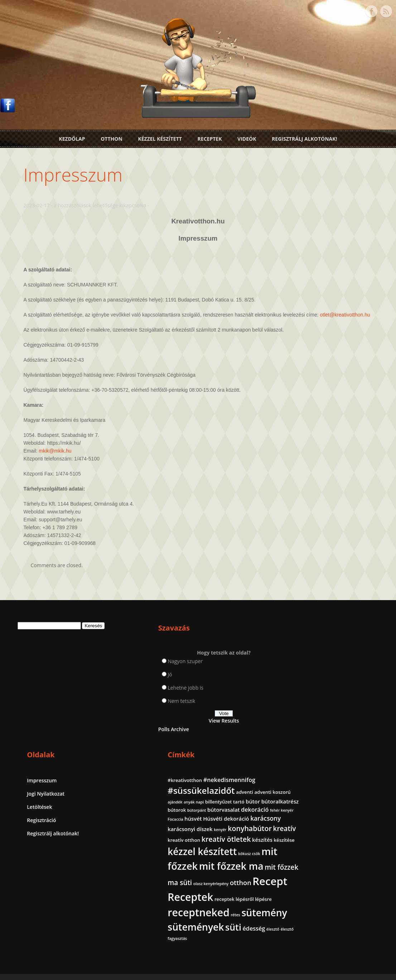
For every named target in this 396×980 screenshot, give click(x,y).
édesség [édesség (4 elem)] (307, 923)
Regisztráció (218, 699)
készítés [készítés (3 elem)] (331, 768)
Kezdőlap (72, 137)
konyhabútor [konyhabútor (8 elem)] (318, 747)
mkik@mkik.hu (59, 456)
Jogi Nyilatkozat (223, 672)
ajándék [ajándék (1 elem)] (359, 688)
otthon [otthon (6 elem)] (333, 831)
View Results (152, 726)
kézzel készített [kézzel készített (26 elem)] (330, 780)
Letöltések (216, 685)
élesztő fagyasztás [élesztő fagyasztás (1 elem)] (350, 923)
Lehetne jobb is (139, 693)
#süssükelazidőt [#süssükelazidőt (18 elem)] (329, 677)
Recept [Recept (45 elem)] (313, 844)
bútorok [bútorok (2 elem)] (344, 704)
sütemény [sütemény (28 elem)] (318, 897)
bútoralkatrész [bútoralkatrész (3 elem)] (314, 704)
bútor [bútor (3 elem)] (365, 695)
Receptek (210, 137)
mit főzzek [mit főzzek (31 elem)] (343, 794)
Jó (124, 680)
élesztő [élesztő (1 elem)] (326, 923)
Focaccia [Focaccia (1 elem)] (317, 721)
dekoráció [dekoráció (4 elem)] (343, 712)
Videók (247, 137)
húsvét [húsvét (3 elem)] (335, 720)
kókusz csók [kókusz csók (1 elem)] (307, 796)
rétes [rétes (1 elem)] (363, 885)
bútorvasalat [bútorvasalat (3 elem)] (312, 712)
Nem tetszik (135, 706)
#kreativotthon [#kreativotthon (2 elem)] (313, 658)
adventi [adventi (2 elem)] (304, 687)
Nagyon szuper (139, 667)
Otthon (112, 137)
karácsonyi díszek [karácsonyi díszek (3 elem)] (318, 738)
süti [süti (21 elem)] (361, 911)
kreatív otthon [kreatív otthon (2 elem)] (312, 758)
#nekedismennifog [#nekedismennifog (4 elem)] (322, 666)
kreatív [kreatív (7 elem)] (352, 747)
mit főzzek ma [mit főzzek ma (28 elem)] (328, 808)
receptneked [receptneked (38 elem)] (327, 882)
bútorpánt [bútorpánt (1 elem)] (363, 704)
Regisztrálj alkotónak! (304, 137)
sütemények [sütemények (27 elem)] (324, 911)
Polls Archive (127, 735)
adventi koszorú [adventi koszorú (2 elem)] (332, 687)
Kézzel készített (160, 137)
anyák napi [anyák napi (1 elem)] (306, 696)
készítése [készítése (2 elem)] (353, 768)
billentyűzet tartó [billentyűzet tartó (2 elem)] (337, 696)
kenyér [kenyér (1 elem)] (348, 738)
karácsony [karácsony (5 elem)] (337, 729)
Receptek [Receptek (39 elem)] (318, 859)
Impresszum (76, 172)
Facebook (371, 10)
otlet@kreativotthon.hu (52, 320)
